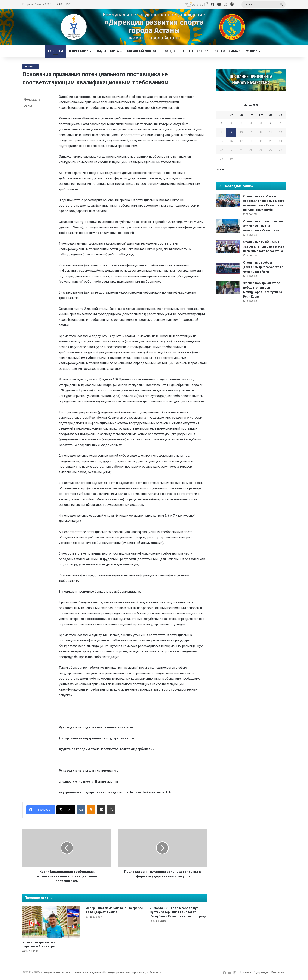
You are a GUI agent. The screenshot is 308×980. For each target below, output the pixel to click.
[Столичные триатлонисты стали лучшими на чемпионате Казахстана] (228, 226)
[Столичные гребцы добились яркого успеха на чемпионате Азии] (228, 267)
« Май (220, 169)
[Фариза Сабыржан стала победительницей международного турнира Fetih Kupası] (228, 288)
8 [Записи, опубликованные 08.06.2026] (221, 132)
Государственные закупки (186, 51)
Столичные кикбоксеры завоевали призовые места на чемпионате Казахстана (264, 246)
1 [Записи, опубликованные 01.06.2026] (221, 123)
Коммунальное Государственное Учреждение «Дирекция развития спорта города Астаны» (101, 972)
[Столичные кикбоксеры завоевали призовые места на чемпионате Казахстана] (228, 246)
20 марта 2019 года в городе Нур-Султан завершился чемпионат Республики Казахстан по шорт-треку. (178, 912)
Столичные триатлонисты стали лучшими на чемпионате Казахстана (263, 226)
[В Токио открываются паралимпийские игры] (51, 922)
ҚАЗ (59, 4)
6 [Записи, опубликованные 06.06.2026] (271, 123)
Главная (246, 972)
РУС (69, 4)
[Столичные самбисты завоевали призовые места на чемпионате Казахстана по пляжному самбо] (228, 201)
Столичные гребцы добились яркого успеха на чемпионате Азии (263, 267)
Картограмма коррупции (236, 51)
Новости (56, 51)
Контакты (278, 972)
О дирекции (79, 51)
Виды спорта (108, 51)
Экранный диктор (142, 51)
